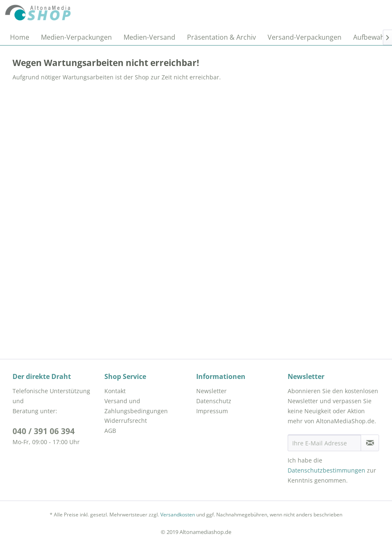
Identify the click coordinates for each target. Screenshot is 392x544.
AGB (110, 431)
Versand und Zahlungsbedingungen (136, 406)
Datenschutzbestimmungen (326, 470)
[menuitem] (20, 37)
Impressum (212, 411)
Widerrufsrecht (126, 421)
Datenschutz (214, 401)
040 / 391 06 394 (44, 431)
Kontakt (115, 391)
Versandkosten (178, 515)
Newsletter (211, 391)
